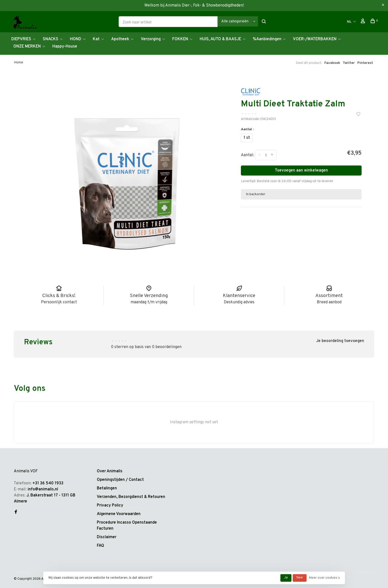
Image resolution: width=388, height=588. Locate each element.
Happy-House (65, 47)
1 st (247, 138)
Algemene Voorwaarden (119, 514)
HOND (76, 39)
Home (18, 62)
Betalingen (107, 488)
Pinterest (365, 63)
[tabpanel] (127, 172)
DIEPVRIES (21, 39)
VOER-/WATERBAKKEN (315, 39)
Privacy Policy (110, 506)
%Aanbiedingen (267, 39)
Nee (300, 578)
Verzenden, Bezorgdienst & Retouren (131, 497)
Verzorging (151, 39)
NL (349, 22)
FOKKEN (180, 39)
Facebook (332, 63)
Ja (286, 578)
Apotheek (120, 39)
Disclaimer (107, 537)
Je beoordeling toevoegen (340, 341)
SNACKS (51, 39)
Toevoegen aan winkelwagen (301, 171)
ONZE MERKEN (27, 47)
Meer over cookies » (325, 578)
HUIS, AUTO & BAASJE (220, 39)
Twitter (349, 63)
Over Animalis (110, 471)
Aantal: (247, 155)
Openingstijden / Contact (120, 480)
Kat (96, 39)
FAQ (100, 546)
